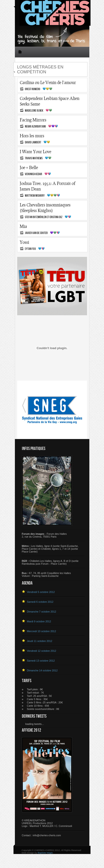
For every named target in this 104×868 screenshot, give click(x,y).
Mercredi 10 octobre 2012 (42, 631)
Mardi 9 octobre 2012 (39, 621)
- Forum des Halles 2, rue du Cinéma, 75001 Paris (44, 535)
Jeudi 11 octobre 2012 (40, 641)
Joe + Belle (29, 167)
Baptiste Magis (45, 853)
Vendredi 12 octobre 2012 (42, 651)
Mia (23, 226)
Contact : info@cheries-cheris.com (41, 835)
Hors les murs (32, 136)
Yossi (24, 242)
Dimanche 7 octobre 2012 (42, 612)
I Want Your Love (35, 152)
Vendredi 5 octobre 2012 (41, 592)
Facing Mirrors (33, 120)
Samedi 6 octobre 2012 (40, 602)
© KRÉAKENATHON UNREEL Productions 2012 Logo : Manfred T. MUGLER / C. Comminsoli (47, 823)
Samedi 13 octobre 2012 (41, 661)
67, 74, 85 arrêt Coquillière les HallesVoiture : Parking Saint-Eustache (46, 574)
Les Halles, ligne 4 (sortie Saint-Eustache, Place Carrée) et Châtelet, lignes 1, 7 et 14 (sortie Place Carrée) (50, 549)
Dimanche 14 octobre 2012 (42, 670)
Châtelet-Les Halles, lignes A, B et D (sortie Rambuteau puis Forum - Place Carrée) (50, 562)
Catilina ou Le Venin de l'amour (48, 82)
